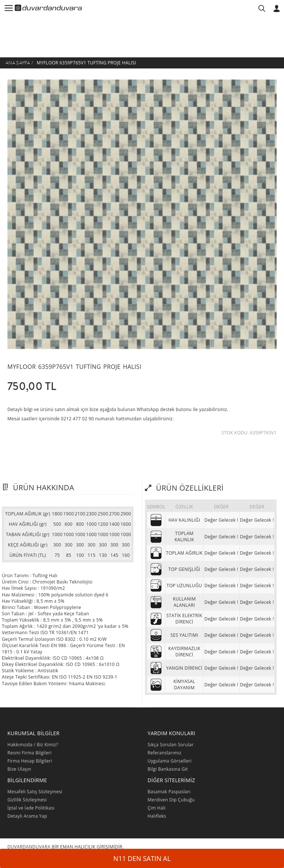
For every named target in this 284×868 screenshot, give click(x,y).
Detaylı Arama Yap (27, 816)
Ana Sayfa (18, 63)
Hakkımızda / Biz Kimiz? (33, 745)
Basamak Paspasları (169, 792)
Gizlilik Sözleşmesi (27, 800)
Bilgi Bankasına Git (168, 769)
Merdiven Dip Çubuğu (171, 800)
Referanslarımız (164, 753)
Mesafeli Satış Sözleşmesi (35, 792)
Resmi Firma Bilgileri (30, 753)
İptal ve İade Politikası (31, 808)
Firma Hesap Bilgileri (30, 761)
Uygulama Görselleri (170, 761)
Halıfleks (157, 816)
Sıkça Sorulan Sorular (171, 745)
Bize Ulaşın (19, 769)
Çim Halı (157, 808)
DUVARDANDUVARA (29, 847)
